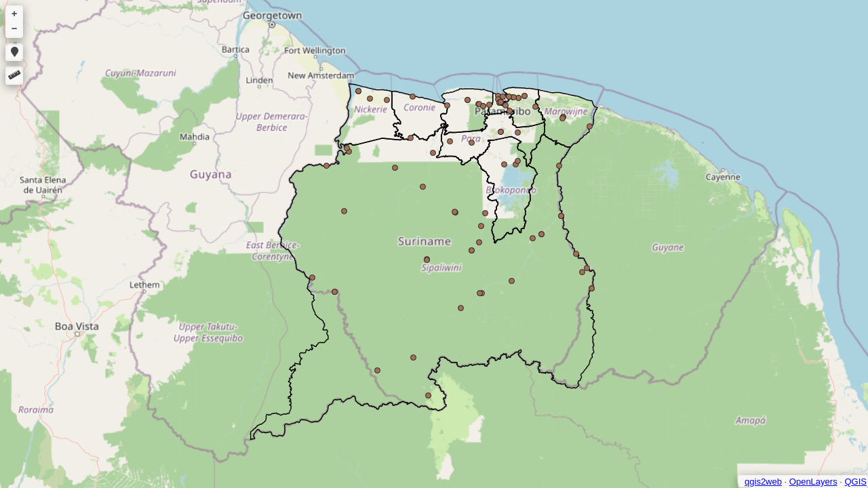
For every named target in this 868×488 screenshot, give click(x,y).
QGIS (855, 482)
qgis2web (763, 482)
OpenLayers (813, 482)
